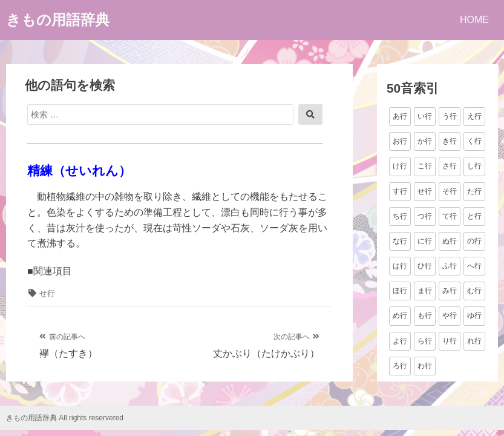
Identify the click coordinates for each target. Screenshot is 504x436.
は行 (400, 266)
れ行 (474, 341)
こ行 (425, 166)
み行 (450, 291)
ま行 (425, 291)
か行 (425, 141)
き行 (450, 141)
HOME (474, 20)
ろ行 (400, 366)
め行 (400, 315)
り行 (450, 341)
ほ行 (400, 291)
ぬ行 (450, 241)
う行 (450, 116)
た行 (474, 191)
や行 (450, 315)
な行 (400, 241)
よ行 (400, 341)
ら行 (425, 341)
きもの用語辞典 (58, 20)
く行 (474, 141)
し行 (474, 166)
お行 (400, 141)
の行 (474, 241)
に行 (425, 241)
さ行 (450, 166)
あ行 (400, 116)
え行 (474, 116)
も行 (425, 315)
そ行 (450, 191)
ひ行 (425, 266)
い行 (425, 116)
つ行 (425, 216)
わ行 (425, 366)
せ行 (47, 293)
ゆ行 (474, 315)
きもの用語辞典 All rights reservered (65, 418)
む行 (474, 291)
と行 (474, 216)
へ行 (474, 266)
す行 (400, 191)
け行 (400, 166)
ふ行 (450, 266)
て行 (450, 216)
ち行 (400, 216)
